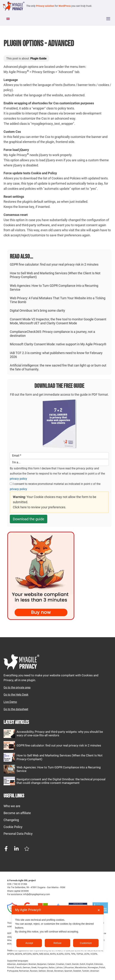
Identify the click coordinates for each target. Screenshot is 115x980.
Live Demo (10, 702)
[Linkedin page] (16, 849)
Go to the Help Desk (16, 695)
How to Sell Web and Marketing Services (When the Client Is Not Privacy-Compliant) (55, 275)
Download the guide (29, 519)
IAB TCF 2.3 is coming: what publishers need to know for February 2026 (56, 355)
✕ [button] (99, 910)
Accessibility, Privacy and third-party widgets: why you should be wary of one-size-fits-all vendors (60, 733)
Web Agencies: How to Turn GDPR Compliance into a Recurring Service (54, 288)
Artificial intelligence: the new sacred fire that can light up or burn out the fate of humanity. (58, 367)
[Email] (59, 456)
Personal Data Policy (18, 834)
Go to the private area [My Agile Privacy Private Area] (17, 687)
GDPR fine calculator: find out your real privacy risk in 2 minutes (54, 264)
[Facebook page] (6, 849)
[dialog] (58, 928)
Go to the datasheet (16, 709)
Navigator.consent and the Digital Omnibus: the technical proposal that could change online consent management (61, 781)
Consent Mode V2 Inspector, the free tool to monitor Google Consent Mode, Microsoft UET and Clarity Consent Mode (58, 321)
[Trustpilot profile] (27, 849)
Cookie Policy (13, 827)
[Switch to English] (8, 19)
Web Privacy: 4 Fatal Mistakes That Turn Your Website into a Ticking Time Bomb (58, 300)
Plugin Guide (38, 58)
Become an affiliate (17, 813)
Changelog (11, 820)
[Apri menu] (108, 19)
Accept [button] (29, 943)
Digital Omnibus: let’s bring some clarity (37, 310)
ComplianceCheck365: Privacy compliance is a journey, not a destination (52, 334)
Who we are (12, 806)
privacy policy (18, 479)
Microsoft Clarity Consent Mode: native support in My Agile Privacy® (58, 344)
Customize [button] (86, 943)
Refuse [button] (57, 943)
